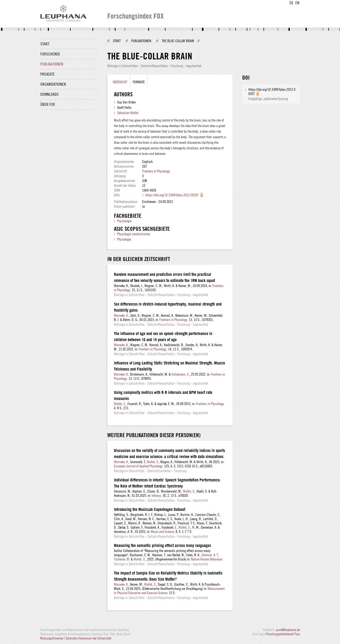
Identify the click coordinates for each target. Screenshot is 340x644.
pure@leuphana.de (288, 630)
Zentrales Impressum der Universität (88, 638)
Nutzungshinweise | (53, 638)
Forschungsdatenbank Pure (283, 634)
